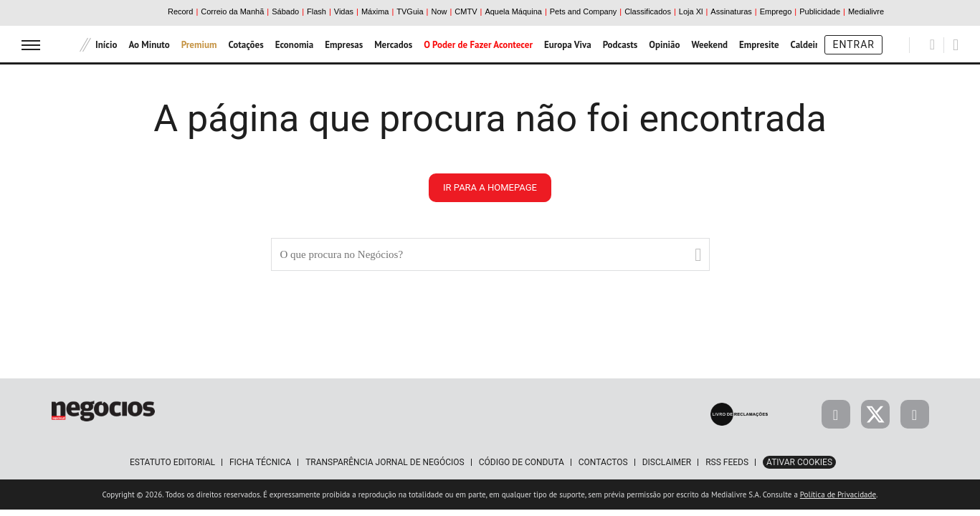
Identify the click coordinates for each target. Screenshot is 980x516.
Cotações (246, 45)
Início (106, 45)
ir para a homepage (490, 187)
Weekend (709, 45)
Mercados (393, 45)
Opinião (664, 45)
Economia (295, 45)
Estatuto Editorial (172, 462)
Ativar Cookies (799, 462)
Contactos (603, 462)
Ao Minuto (149, 45)
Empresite (759, 45)
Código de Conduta (522, 462)
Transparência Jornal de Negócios (385, 462)
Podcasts (620, 45)
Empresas (344, 45)
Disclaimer (667, 462)
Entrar (853, 44)
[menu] (31, 45)
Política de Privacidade (838, 494)
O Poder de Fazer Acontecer (478, 45)
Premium (199, 45)
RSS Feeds (727, 462)
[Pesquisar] (932, 44)
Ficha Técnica (260, 462)
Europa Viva (568, 45)
